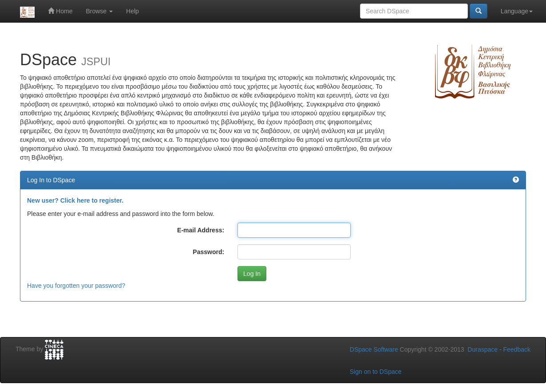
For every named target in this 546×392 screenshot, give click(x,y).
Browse (99, 11)
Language (517, 11)
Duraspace (483, 349)
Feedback (517, 349)
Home (60, 11)
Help (133, 11)
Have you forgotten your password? (76, 286)
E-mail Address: (201, 230)
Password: (208, 252)
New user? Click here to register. (75, 200)
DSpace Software (374, 349)
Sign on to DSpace (376, 372)
